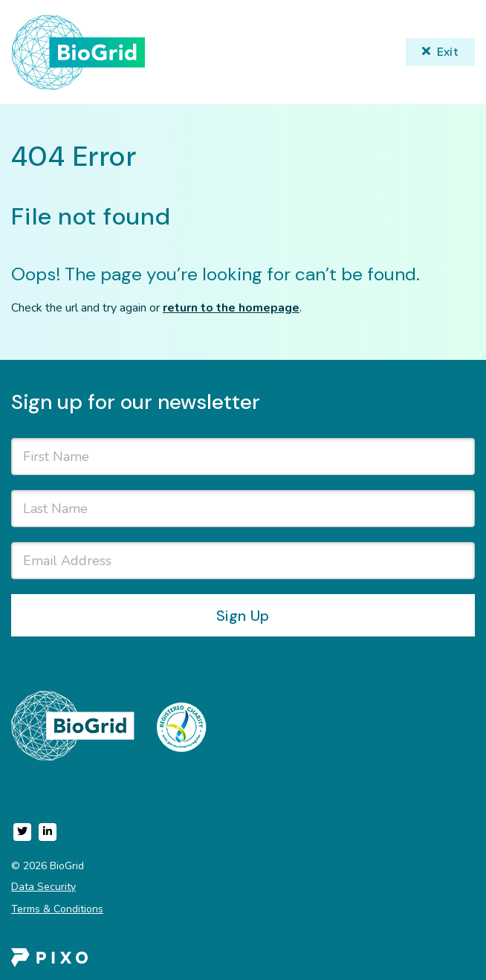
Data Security (43, 887)
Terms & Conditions (57, 909)
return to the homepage (231, 308)
